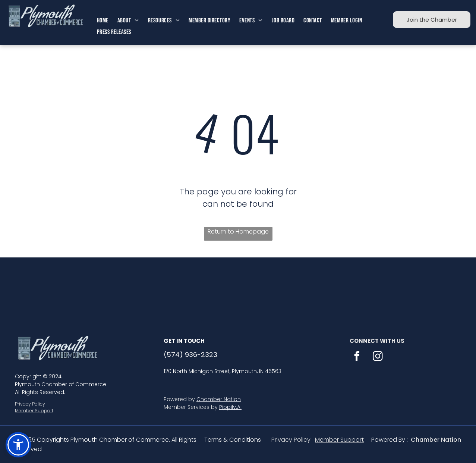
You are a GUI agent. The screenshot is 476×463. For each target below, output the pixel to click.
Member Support (34, 411)
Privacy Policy (30, 404)
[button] (18, 445)
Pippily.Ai (230, 407)
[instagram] (378, 357)
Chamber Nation (219, 399)
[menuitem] (103, 21)
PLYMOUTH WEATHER (238, 285)
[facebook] (357, 357)
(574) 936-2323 (190, 355)
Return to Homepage (238, 231)
